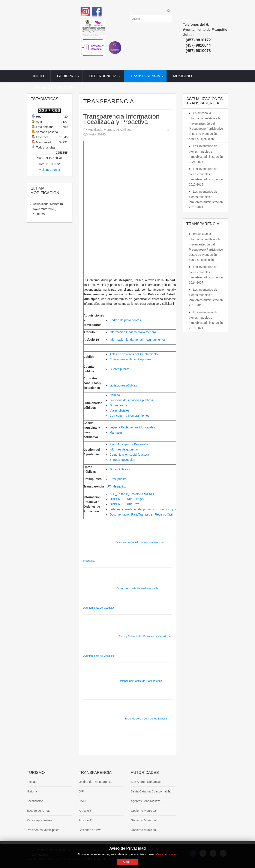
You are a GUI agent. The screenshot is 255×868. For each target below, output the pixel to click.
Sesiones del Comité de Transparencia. (123, 681)
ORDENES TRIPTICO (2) (127, 499)
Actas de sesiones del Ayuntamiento (134, 354)
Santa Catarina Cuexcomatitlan (151, 791)
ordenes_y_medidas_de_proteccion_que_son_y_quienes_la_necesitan (157, 509)
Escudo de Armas (39, 811)
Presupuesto (118, 479)
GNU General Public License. (106, 859)
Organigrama (118, 405)
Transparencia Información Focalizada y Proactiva (121, 119)
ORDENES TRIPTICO (124, 504)
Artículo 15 (86, 820)
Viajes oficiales (119, 410)
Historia (32, 791)
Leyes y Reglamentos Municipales (132, 427)
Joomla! (32, 859)
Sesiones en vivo (90, 830)
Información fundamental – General (133, 332)
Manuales (116, 433)
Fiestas (32, 782)
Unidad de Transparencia (96, 782)
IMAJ (82, 801)
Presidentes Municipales (43, 830)
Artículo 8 (85, 811)
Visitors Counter (50, 170)
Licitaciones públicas (123, 385)
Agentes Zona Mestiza (146, 801)
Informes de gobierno (124, 449)
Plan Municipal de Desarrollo (129, 444)
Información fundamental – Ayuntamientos (137, 340)
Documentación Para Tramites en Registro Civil (141, 514)
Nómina (115, 395)
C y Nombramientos (129, 416)
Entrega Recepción (122, 460)
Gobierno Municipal (144, 811)
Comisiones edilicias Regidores (130, 359)
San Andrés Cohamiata (146, 782)
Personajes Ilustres (40, 820)
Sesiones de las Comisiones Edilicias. (126, 719)
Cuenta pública (119, 369)
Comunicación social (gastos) (129, 455)
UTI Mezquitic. (116, 486)
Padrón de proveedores (125, 320)
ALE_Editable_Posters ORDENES (132, 494)
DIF (81, 791)
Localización (35, 801)
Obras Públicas (120, 469)
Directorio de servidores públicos (131, 400)
